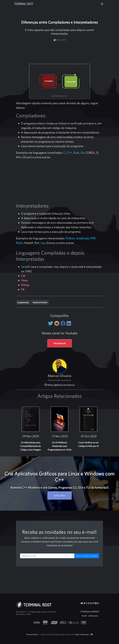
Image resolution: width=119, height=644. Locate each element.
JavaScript (82, 238)
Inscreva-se (60, 343)
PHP (93, 238)
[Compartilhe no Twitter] (51, 323)
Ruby (19, 243)
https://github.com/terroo (59, 385)
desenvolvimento (40, 302)
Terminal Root (24, 4)
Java (24, 267)
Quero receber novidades (87, 556)
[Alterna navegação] (102, 4)
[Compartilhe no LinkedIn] (69, 323)
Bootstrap (85, 634)
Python (70, 238)
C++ (69, 153)
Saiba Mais (60, 495)
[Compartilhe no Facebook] (63, 323)
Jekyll (77, 634)
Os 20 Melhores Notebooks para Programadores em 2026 (59, 446)
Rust (76, 153)
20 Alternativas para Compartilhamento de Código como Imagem (31, 446)
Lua (43, 243)
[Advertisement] (66, 49)
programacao (23, 302)
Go (82, 153)
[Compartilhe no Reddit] (57, 323)
